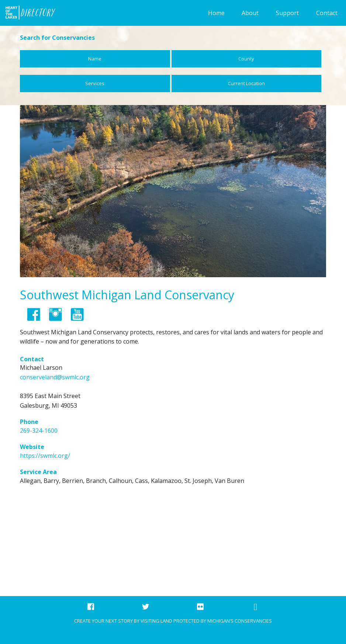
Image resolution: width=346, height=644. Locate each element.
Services (95, 83)
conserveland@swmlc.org (55, 377)
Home (216, 13)
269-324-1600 (39, 431)
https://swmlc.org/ (45, 456)
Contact (327, 13)
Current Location (246, 83)
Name (95, 59)
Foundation (28, 13)
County (246, 59)
